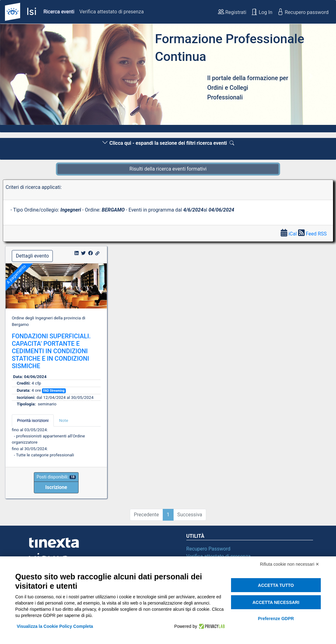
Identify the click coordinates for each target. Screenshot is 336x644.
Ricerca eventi (59, 12)
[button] (25, 76)
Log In (262, 12)
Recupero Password (208, 549)
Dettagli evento (32, 256)
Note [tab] (64, 420)
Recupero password (303, 12)
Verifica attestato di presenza (111, 12)
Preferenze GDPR (276, 619)
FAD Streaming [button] (54, 391)
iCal (289, 234)
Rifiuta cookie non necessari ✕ (290, 564)
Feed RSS (312, 234)
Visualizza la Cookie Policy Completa (55, 626)
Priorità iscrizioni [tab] (33, 420)
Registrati (232, 12)
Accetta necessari (276, 602)
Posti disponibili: (56, 477)
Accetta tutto (276, 585)
